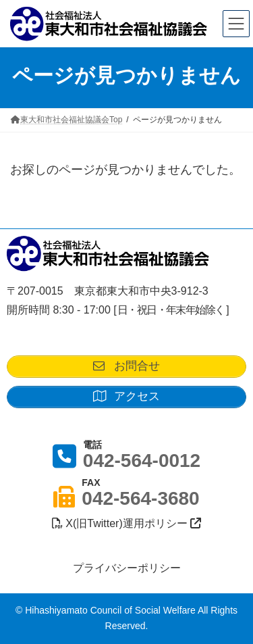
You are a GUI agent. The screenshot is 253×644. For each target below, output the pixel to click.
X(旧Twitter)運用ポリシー (126, 523)
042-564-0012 (142, 461)
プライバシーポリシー (127, 568)
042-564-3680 (140, 498)
